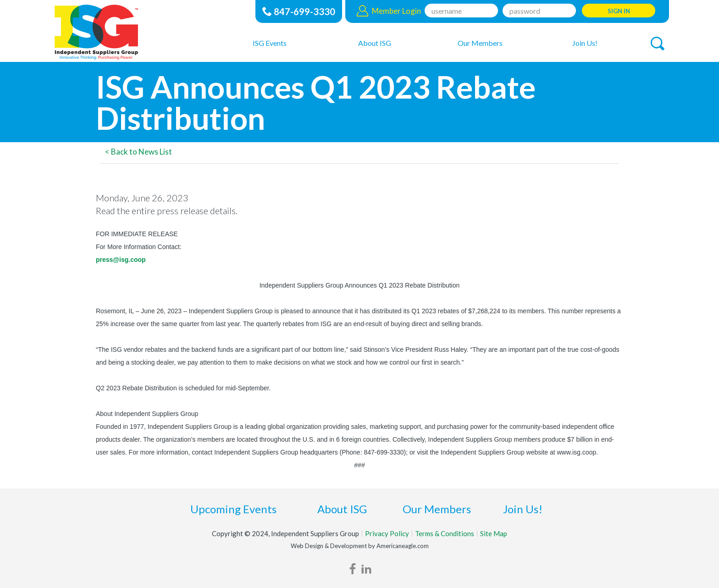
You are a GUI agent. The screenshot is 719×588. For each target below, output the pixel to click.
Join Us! (523, 509)
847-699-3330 (304, 11)
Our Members (437, 509)
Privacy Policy (387, 533)
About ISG (342, 509)
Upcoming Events (233, 509)
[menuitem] (270, 43)
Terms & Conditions (445, 533)
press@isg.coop (121, 260)
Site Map (494, 533)
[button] (658, 44)
